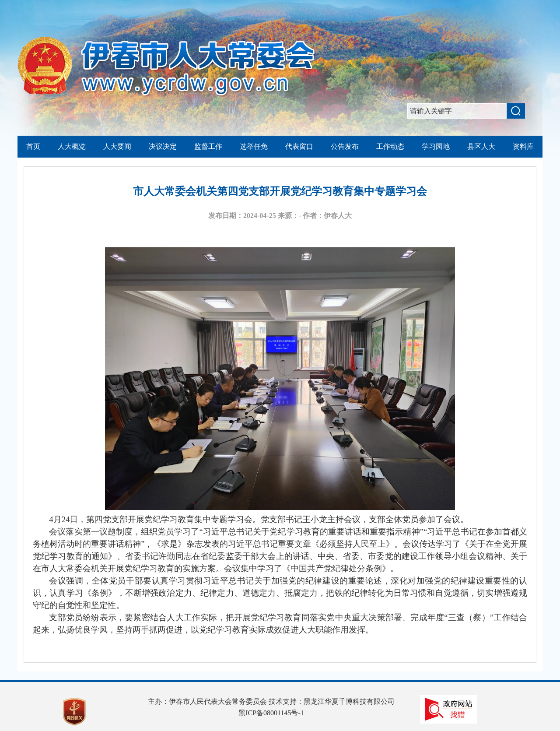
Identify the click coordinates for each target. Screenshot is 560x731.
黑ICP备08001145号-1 (271, 713)
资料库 (523, 146)
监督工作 (208, 146)
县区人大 (481, 146)
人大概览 (72, 146)
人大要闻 (117, 146)
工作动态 (390, 146)
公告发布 (345, 146)
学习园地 (436, 146)
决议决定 (163, 146)
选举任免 (254, 146)
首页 (33, 146)
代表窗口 (299, 146)
